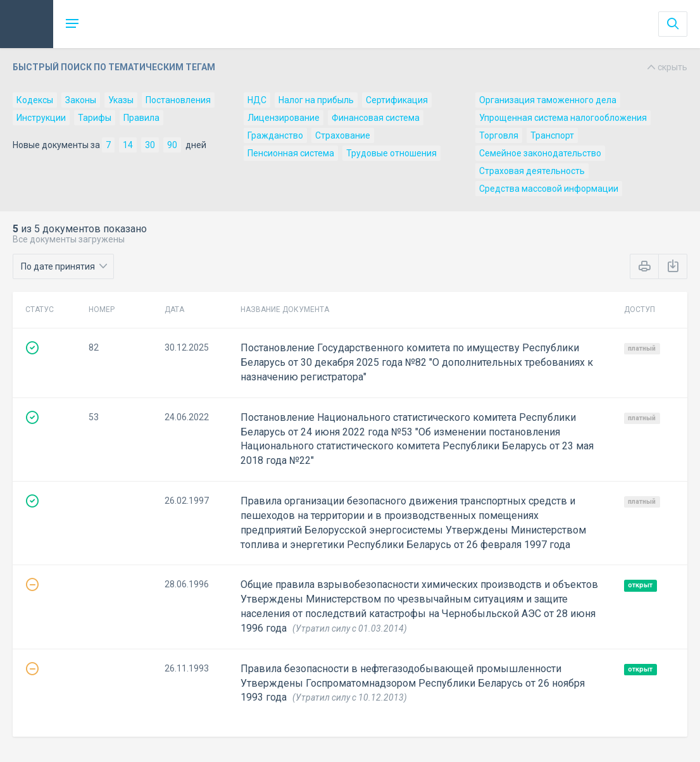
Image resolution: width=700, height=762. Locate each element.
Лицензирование (284, 118)
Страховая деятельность (532, 171)
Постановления (178, 100)
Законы (81, 100)
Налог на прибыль (316, 100)
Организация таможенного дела (548, 100)
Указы (121, 100)
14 (128, 145)
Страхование (343, 135)
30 (150, 145)
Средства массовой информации (549, 189)
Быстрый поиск (350, 67)
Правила (141, 118)
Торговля (499, 135)
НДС (257, 100)
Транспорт (552, 135)
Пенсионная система (291, 153)
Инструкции (41, 118)
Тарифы (95, 118)
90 (172, 145)
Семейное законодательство (540, 153)
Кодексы (35, 100)
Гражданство (275, 135)
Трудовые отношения (391, 153)
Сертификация (397, 100)
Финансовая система (376, 118)
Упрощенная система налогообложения (563, 118)
